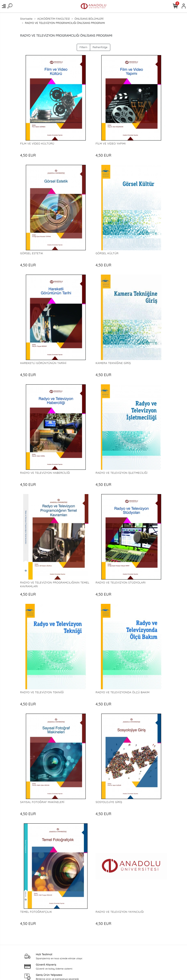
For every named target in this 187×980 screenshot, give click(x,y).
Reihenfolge (100, 47)
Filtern (83, 47)
